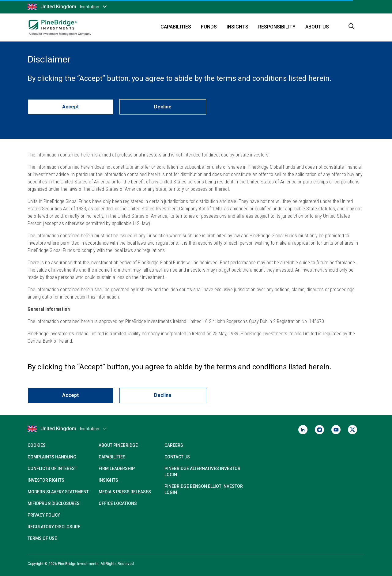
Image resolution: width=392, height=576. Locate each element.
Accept (70, 107)
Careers (174, 445)
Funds (209, 27)
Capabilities (176, 27)
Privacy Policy (44, 515)
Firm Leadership (117, 469)
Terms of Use (42, 538)
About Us (317, 27)
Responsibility (277, 27)
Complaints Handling (52, 457)
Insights (237, 27)
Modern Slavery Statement (58, 492)
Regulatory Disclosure (54, 527)
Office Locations (118, 503)
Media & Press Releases (125, 492)
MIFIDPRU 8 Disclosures (54, 503)
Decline (163, 107)
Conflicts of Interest (52, 469)
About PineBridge (118, 445)
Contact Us (177, 457)
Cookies (37, 445)
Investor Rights (46, 480)
